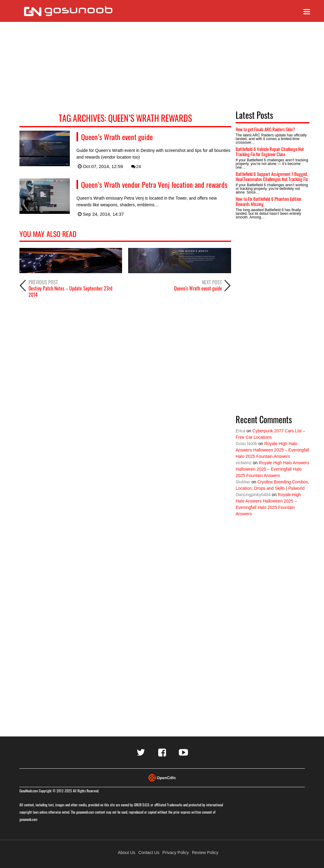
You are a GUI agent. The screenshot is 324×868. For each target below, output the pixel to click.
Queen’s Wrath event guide (117, 137)
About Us (127, 853)
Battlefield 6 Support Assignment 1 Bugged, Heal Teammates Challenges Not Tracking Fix (272, 176)
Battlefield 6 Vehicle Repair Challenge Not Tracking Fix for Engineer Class (270, 151)
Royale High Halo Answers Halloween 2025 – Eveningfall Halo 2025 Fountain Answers (272, 450)
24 (136, 166)
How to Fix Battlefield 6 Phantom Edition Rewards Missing (268, 201)
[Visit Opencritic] (162, 777)
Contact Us (149, 853)
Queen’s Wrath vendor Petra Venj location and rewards (154, 184)
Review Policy (205, 853)
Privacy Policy (176, 853)
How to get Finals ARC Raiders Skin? (265, 129)
